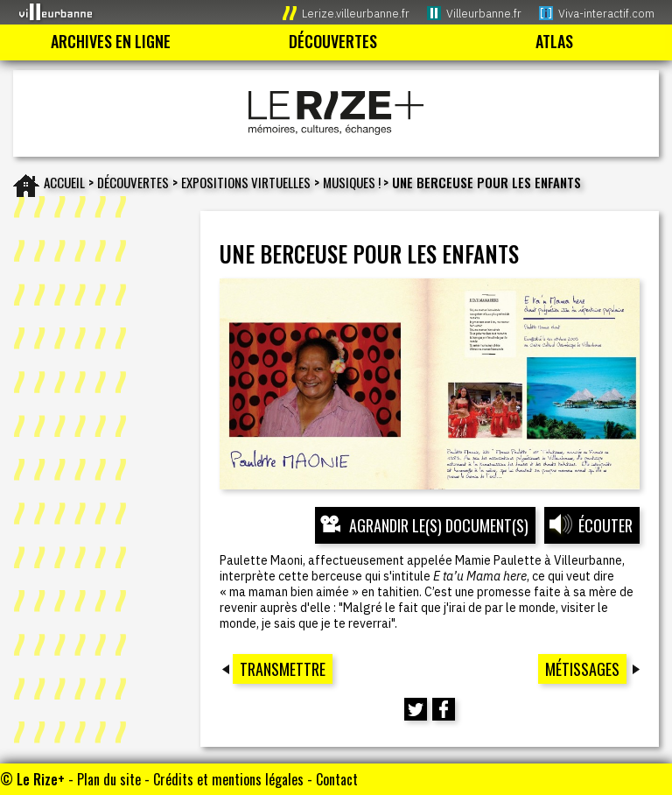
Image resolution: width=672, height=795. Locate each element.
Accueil (64, 182)
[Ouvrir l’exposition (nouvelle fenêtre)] (429, 384)
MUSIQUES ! (353, 182)
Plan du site (109, 779)
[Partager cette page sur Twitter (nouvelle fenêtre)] (416, 709)
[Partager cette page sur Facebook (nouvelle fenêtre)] (444, 709)
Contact (337, 779)
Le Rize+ (41, 779)
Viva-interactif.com (606, 14)
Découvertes (133, 182)
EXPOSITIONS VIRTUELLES (246, 182)
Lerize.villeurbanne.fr (356, 14)
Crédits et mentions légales (228, 779)
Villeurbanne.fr (484, 14)
